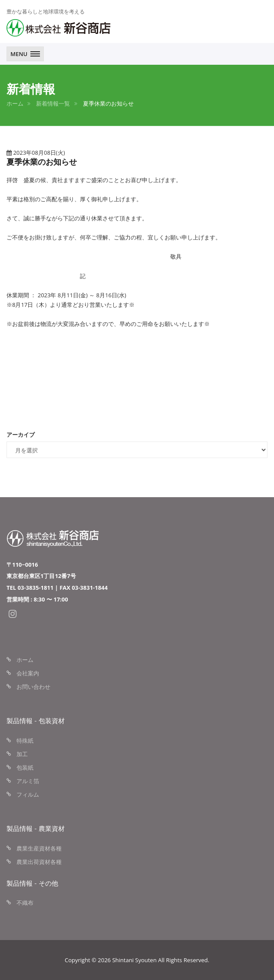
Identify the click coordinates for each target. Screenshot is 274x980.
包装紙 (25, 767)
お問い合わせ (33, 687)
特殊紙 (25, 741)
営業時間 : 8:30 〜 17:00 (37, 599)
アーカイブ (21, 435)
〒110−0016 (22, 565)
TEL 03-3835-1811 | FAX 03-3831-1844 (57, 588)
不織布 (25, 903)
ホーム (15, 104)
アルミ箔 (28, 781)
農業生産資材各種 (39, 848)
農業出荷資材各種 (39, 862)
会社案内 (28, 673)
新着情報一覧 (53, 104)
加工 (22, 754)
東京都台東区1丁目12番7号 (41, 576)
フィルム (28, 794)
